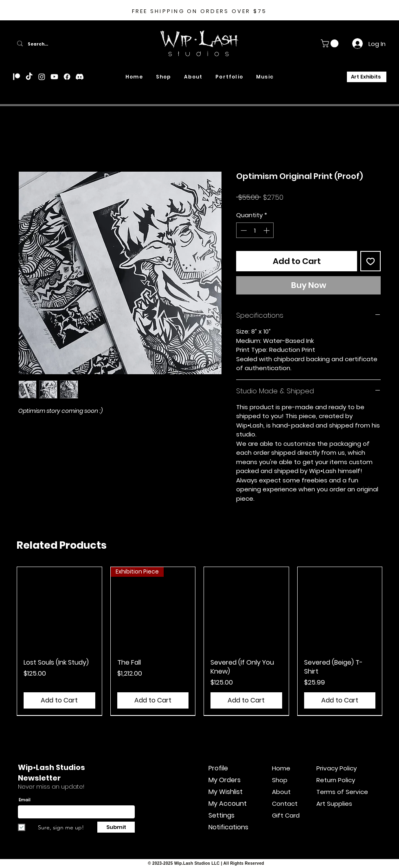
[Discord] (80, 77)
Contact (285, 804)
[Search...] (70, 44)
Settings (221, 815)
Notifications (228, 827)
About (281, 792)
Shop (280, 780)
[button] (331, 44)
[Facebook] (67, 77)
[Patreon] (16, 77)
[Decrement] (243, 230)
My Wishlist (226, 792)
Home (281, 768)
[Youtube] (54, 77)
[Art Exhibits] (367, 77)
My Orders (225, 780)
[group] (199, 641)
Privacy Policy (337, 768)
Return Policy (336, 780)
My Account (228, 804)
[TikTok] (29, 77)
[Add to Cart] (59, 700)
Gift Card (286, 815)
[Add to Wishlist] (370, 261)
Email (25, 800)
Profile (218, 768)
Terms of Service (337, 792)
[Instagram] (42, 77)
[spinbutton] (255, 230)
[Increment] (267, 230)
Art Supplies (334, 804)
